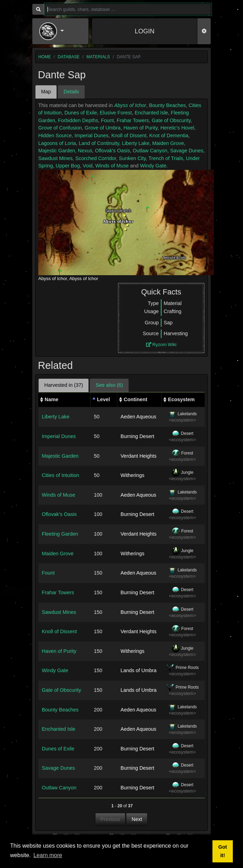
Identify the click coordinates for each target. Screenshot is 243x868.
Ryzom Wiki (161, 344)
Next (137, 819)
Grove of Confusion (60, 128)
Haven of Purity (140, 128)
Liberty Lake (136, 143)
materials (98, 57)
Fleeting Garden (60, 534)
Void (87, 166)
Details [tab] (71, 92)
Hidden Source (55, 135)
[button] (60, 31)
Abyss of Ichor (130, 105)
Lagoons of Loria (57, 143)
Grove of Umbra (103, 128)
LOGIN (145, 31)
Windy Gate (153, 166)
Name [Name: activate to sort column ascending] (51, 399)
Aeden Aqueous (138, 417)
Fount (107, 120)
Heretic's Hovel (177, 128)
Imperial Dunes (91, 135)
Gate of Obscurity (171, 120)
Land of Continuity (99, 143)
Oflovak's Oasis (113, 151)
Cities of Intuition (60, 475)
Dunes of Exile (81, 113)
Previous (110, 819)
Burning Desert (137, 436)
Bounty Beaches (167, 105)
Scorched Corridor (96, 158)
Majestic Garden (57, 151)
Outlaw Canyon (150, 151)
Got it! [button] (223, 851)
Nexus (85, 151)
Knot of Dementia (169, 135)
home (45, 57)
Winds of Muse (112, 166)
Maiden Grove (168, 143)
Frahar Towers (133, 120)
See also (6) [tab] (109, 385)
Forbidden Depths (78, 120)
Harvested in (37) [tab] (64, 385)
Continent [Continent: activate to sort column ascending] (135, 399)
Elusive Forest (116, 113)
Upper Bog (68, 166)
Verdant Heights (138, 456)
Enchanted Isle (151, 113)
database (68, 57)
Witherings (132, 475)
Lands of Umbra (138, 670)
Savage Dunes (186, 151)
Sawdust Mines (55, 158)
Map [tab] (46, 92)
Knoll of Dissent (129, 135)
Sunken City (133, 158)
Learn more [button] (48, 855)
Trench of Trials (166, 158)
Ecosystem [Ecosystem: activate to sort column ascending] (181, 399)
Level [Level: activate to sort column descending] (103, 399)
